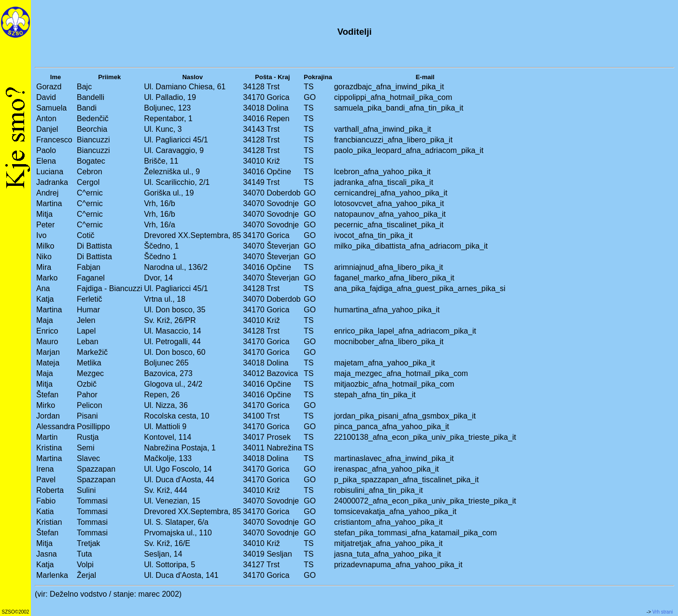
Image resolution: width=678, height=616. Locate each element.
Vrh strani (663, 612)
